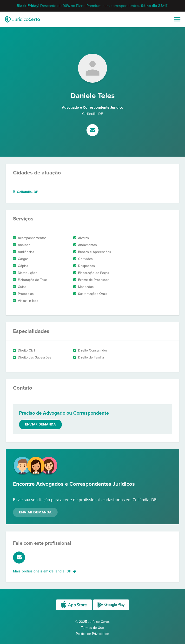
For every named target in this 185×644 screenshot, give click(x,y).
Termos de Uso (92, 628)
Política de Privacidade (92, 634)
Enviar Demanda (35, 512)
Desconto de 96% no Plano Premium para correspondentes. (92, 6)
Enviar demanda (40, 424)
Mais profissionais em (45, 571)
